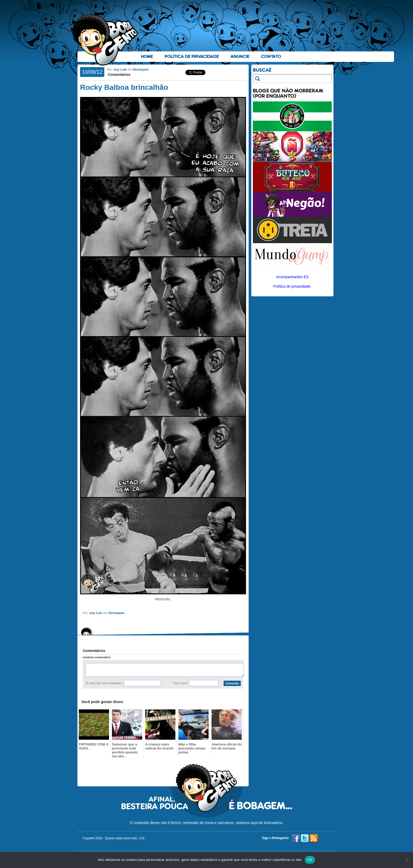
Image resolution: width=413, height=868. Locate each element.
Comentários (119, 75)
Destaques (141, 70)
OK (310, 860)
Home (147, 57)
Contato (271, 57)
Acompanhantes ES (292, 277)
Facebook (296, 838)
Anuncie (240, 57)
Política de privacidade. (292, 286)
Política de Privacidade (192, 57)
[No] (406, 860)
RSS (314, 838)
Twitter (305, 838)
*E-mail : (104, 683)
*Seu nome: (180, 683)
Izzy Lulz (120, 70)
